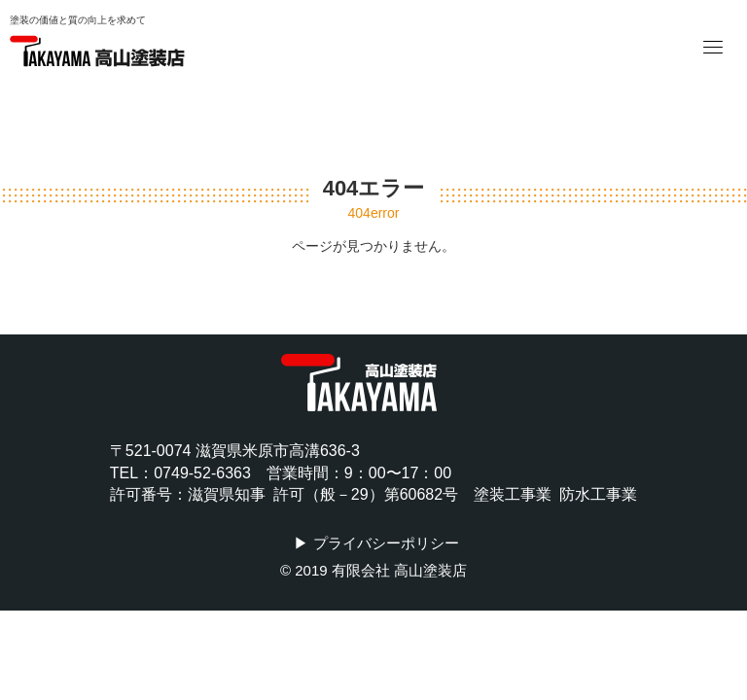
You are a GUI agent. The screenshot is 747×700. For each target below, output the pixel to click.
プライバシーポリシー (386, 543)
